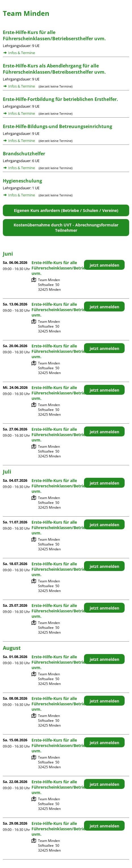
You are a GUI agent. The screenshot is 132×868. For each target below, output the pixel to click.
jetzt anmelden (104, 265)
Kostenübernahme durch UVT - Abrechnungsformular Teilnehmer (66, 228)
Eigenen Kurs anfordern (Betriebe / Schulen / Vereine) (66, 210)
